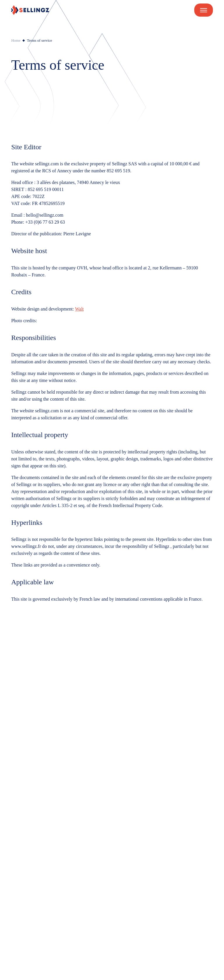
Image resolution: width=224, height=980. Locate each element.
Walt (79, 309)
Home (16, 40)
